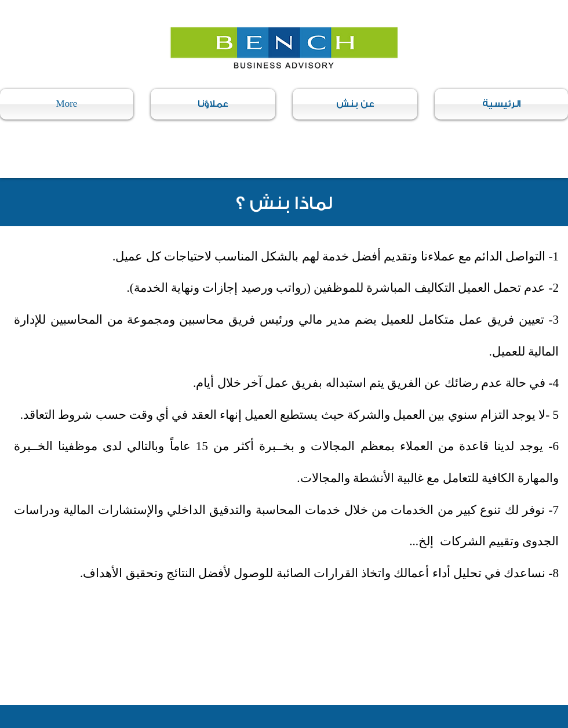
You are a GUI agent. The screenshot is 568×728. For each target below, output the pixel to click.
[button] (355, 104)
